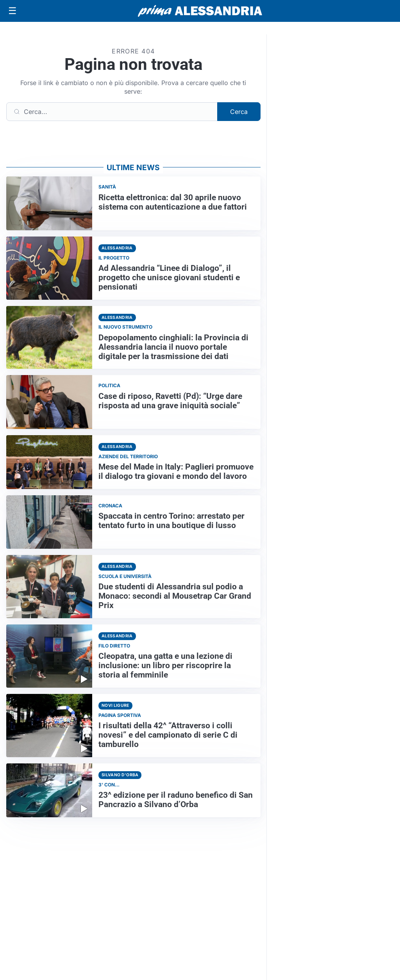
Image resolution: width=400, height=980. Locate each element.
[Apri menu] (12, 11)
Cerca (239, 112)
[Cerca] (112, 112)
